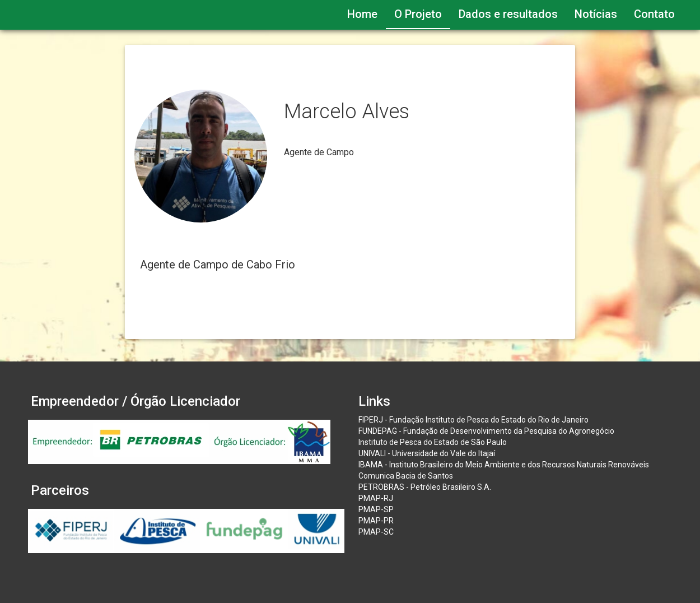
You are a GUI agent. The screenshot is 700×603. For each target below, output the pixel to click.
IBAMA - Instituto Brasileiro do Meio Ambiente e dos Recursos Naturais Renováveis (504, 465)
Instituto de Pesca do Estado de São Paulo (433, 442)
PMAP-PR (376, 521)
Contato (654, 14)
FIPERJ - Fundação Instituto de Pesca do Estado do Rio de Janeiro (473, 420)
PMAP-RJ (376, 498)
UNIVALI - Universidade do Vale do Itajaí (427, 453)
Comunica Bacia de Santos (406, 476)
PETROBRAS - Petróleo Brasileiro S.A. (425, 487)
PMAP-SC (376, 532)
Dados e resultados (508, 14)
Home (362, 14)
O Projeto (418, 14)
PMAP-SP (376, 509)
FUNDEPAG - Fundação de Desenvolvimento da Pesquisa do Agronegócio (486, 431)
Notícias (596, 14)
